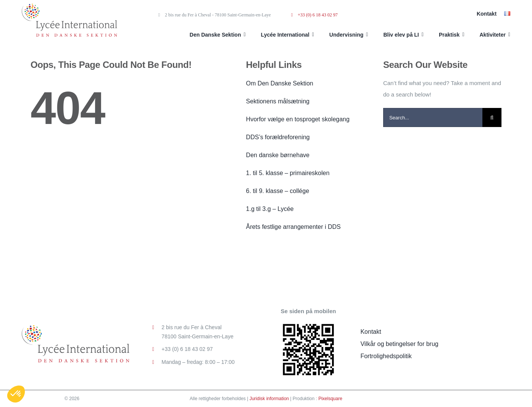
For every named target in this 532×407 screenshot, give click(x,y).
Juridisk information (269, 399)
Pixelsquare (330, 399)
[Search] (492, 117)
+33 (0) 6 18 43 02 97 (314, 15)
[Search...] (433, 117)
